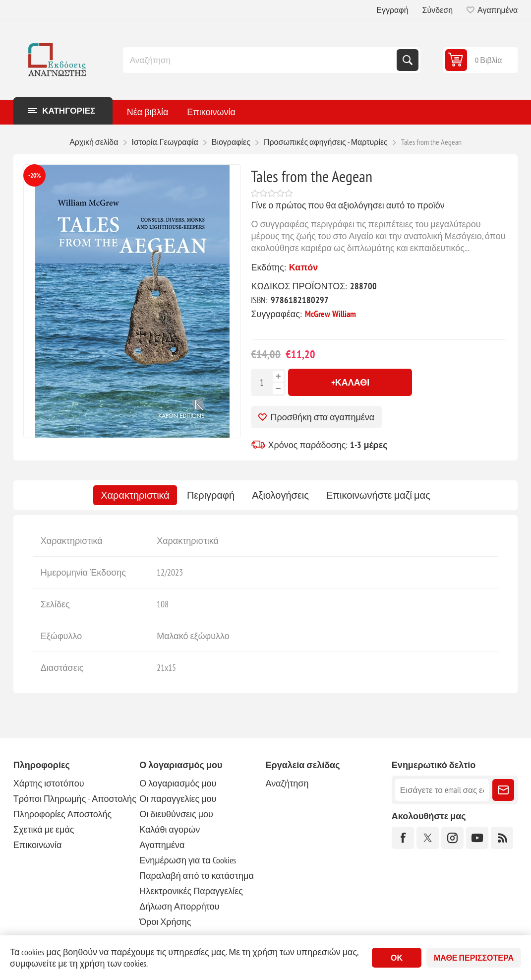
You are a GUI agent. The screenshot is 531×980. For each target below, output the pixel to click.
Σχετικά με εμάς (44, 829)
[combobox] (261, 60)
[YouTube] (477, 838)
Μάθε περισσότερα (474, 958)
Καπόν (303, 267)
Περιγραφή (211, 495)
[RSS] (502, 838)
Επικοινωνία (38, 845)
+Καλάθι (351, 382)
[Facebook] (403, 838)
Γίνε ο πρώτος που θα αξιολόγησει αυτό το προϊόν (348, 205)
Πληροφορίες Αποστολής (62, 814)
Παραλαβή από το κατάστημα (197, 876)
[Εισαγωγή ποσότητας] (262, 382)
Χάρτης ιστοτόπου (49, 783)
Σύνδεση (438, 10)
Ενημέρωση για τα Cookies (188, 860)
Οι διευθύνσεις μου (176, 814)
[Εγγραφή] (442, 790)
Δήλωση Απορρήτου (179, 906)
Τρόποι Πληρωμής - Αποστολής (75, 799)
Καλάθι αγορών (170, 829)
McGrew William (330, 314)
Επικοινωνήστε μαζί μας (378, 495)
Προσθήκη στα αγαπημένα (322, 417)
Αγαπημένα (162, 845)
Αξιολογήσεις (280, 495)
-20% (34, 175)
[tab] (135, 495)
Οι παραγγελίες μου (178, 799)
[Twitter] (428, 838)
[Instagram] (452, 838)
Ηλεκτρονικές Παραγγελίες (191, 891)
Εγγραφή (392, 10)
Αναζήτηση (408, 60)
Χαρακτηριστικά (135, 495)
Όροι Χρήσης (165, 922)
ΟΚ (397, 958)
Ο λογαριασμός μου (178, 783)
